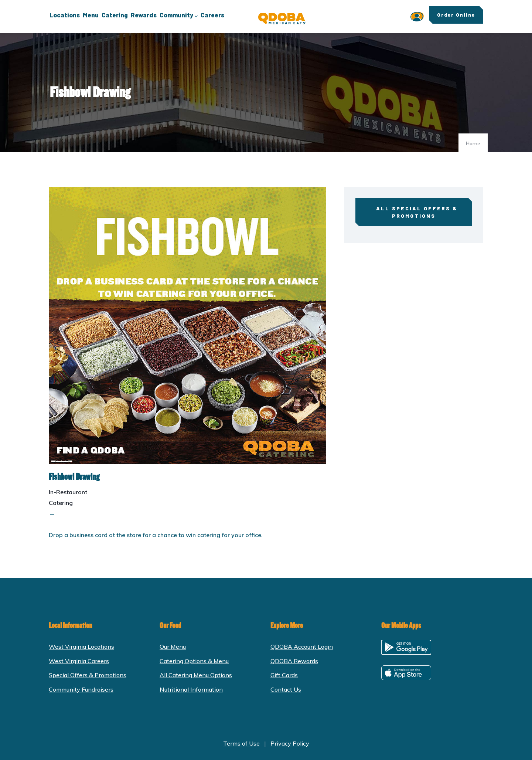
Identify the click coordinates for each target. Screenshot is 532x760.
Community (179, 16)
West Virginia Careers (79, 661)
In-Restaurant (68, 492)
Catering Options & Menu (194, 661)
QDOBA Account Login (302, 647)
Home (473, 143)
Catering (115, 15)
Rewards (144, 15)
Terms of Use (241, 743)
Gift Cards (284, 675)
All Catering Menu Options (196, 675)
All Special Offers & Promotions (414, 212)
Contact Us (286, 689)
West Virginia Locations (81, 647)
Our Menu (173, 647)
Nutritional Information (191, 689)
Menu (91, 15)
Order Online (456, 15)
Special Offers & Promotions (88, 675)
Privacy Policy (290, 743)
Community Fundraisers (81, 689)
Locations (65, 15)
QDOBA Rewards (294, 661)
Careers (212, 15)
